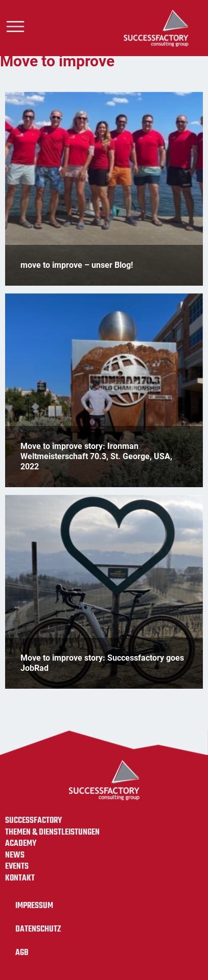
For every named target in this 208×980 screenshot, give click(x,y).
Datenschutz (38, 929)
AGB (22, 953)
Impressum (34, 906)
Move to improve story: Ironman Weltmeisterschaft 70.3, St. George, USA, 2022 (96, 456)
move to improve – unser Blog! (77, 265)
